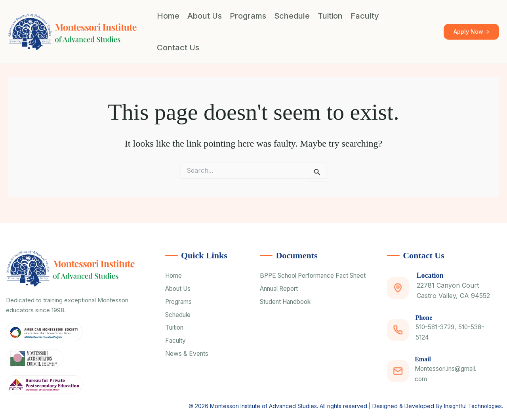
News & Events (188, 355)
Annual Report (282, 300)
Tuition (330, 16)
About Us (205, 16)
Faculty (365, 16)
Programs (248, 16)
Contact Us (178, 48)
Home (168, 16)
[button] (471, 32)
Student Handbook (288, 313)
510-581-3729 (436, 327)
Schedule (292, 16)
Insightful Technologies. (472, 404)
